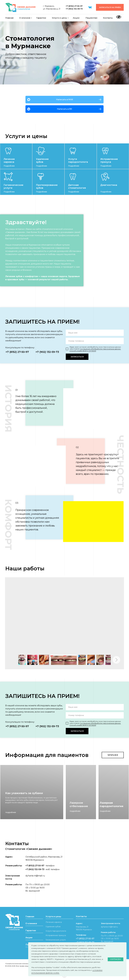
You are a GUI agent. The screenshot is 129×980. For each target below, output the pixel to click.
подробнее (11, 812)
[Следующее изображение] (116, 660)
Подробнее (9, 166)
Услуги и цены (59, 18)
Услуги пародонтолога (78, 161)
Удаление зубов (42, 161)
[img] (8, 151)
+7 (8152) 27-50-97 (74, 6)
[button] (110, 7)
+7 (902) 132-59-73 (74, 9)
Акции (76, 18)
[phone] (95, 341)
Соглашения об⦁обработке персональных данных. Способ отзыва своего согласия (95, 350)
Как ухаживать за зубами (24, 793)
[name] (95, 333)
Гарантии (41, 18)
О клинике (25, 18)
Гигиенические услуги (56, 940)
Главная (9, 18)
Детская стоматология (77, 186)
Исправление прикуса (109, 161)
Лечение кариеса (9, 161)
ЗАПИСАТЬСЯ (77, 357)
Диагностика (109, 185)
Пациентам (91, 18)
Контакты (108, 18)
